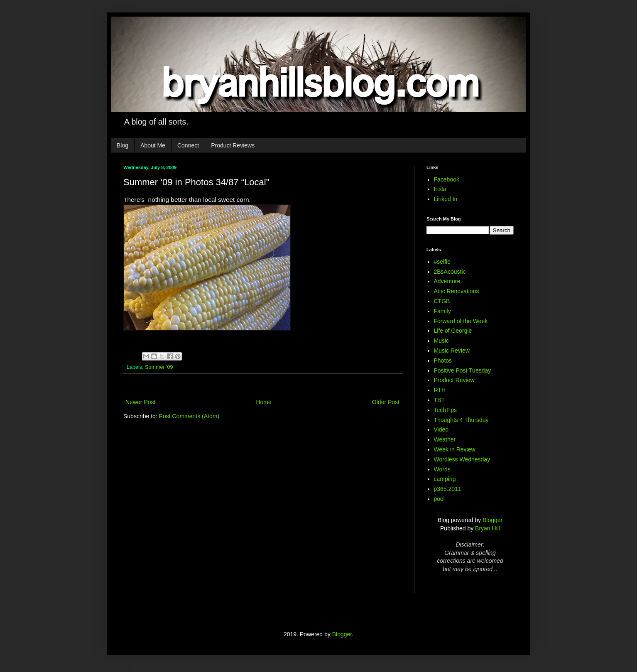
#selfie (442, 262)
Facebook (447, 179)
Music (442, 341)
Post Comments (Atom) (189, 416)
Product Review (454, 380)
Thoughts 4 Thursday (461, 420)
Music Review (452, 351)
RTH (440, 390)
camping (445, 479)
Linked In (446, 199)
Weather (445, 439)
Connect (188, 145)
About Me (153, 145)
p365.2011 (448, 489)
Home (263, 402)
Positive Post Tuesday (463, 370)
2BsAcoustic (450, 272)
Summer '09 (159, 367)
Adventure (447, 281)
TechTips (446, 410)
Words (442, 469)
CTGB (442, 301)
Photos (443, 361)
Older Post (386, 402)
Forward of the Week (461, 321)
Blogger (492, 520)
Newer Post (140, 402)
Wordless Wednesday (462, 459)
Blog (122, 145)
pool (439, 499)
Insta (440, 189)
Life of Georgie (453, 331)
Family (442, 311)
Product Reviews (233, 145)
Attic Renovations (457, 291)
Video (441, 429)
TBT (439, 400)
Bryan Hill (488, 528)
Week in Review (455, 449)
